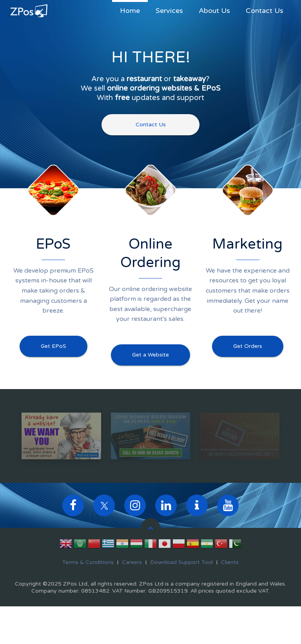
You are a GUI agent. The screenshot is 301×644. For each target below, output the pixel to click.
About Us (214, 11)
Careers (132, 562)
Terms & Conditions (88, 562)
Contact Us (265, 11)
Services (169, 11)
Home (130, 11)
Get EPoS (53, 346)
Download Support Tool (181, 562)
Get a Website (150, 355)
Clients (230, 562)
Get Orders (248, 346)
